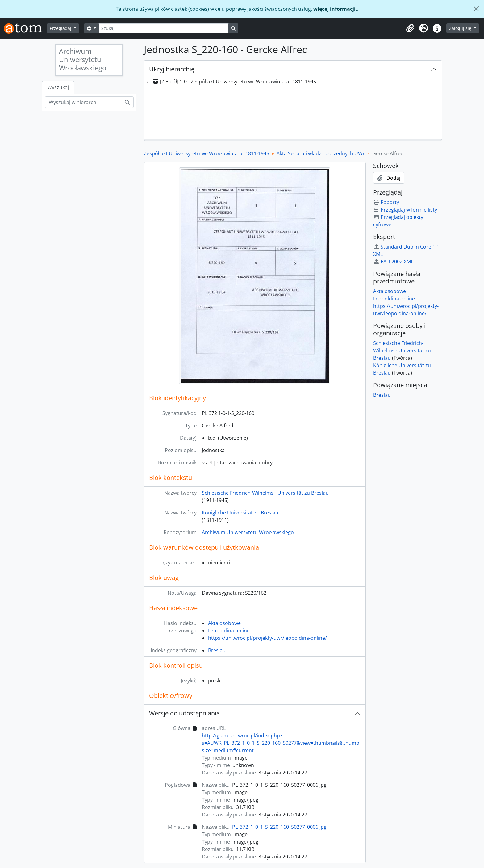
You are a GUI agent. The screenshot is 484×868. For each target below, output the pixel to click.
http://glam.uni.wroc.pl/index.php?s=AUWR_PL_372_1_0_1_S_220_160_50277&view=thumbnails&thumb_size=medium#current (282, 743)
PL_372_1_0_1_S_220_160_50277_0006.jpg (279, 827)
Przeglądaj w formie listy (405, 210)
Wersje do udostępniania (184, 713)
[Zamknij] (476, 9)
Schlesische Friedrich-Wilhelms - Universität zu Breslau (265, 493)
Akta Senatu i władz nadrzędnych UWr (321, 153)
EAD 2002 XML (393, 262)
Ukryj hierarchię (172, 69)
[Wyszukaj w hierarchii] (83, 102)
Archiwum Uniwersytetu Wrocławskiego (248, 532)
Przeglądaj (61, 28)
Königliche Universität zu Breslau (240, 513)
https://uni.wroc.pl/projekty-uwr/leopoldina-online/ (267, 638)
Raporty (386, 202)
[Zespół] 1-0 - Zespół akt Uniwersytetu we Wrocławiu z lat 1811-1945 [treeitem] (234, 82)
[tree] (293, 109)
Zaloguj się (461, 28)
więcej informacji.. (336, 9)
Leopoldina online (229, 631)
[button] (410, 28)
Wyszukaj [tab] (58, 87)
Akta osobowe (224, 623)
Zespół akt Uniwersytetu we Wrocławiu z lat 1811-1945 (207, 153)
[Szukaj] (164, 28)
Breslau (217, 650)
